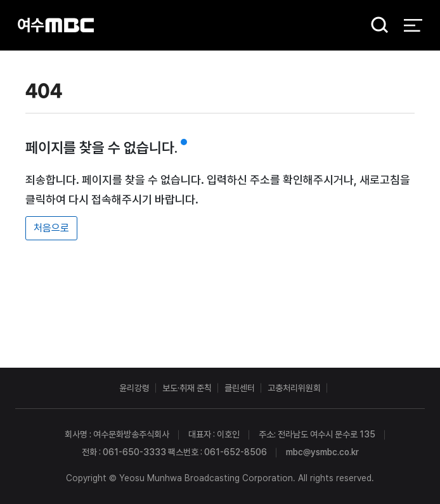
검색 (375, 26)
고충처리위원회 (294, 388)
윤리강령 (134, 388)
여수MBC (56, 25)
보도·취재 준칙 (187, 388)
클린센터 (240, 388)
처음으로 (51, 228)
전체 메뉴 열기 (413, 25)
